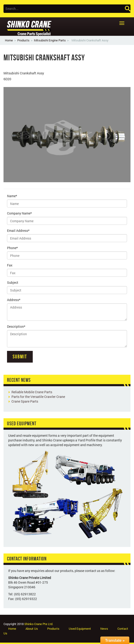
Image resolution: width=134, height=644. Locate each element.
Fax (10, 265)
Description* (16, 326)
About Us (32, 629)
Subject (13, 282)
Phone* (12, 248)
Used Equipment (80, 629)
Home (9, 40)
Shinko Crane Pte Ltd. (39, 624)
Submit (20, 357)
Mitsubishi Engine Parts (50, 40)
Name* (12, 196)
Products (23, 40)
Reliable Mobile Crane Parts (32, 392)
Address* (14, 300)
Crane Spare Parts (25, 401)
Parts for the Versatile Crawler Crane (38, 397)
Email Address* (18, 231)
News (104, 629)
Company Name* (19, 213)
